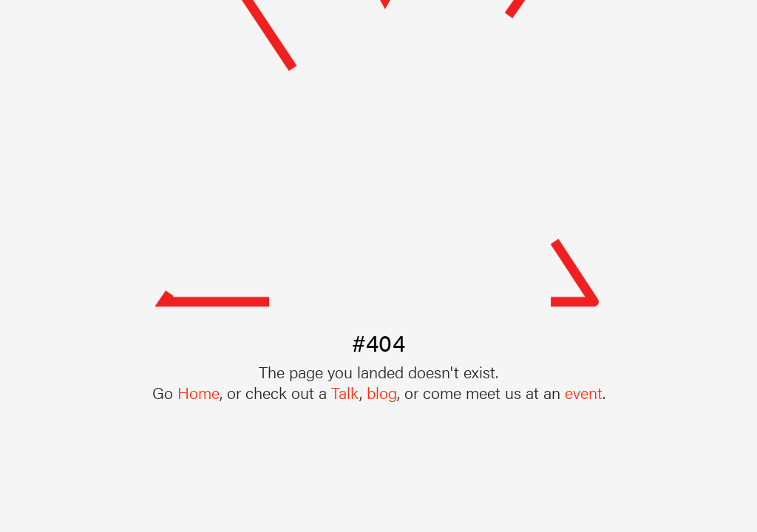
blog (382, 392)
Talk (345, 392)
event (584, 392)
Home (198, 392)
